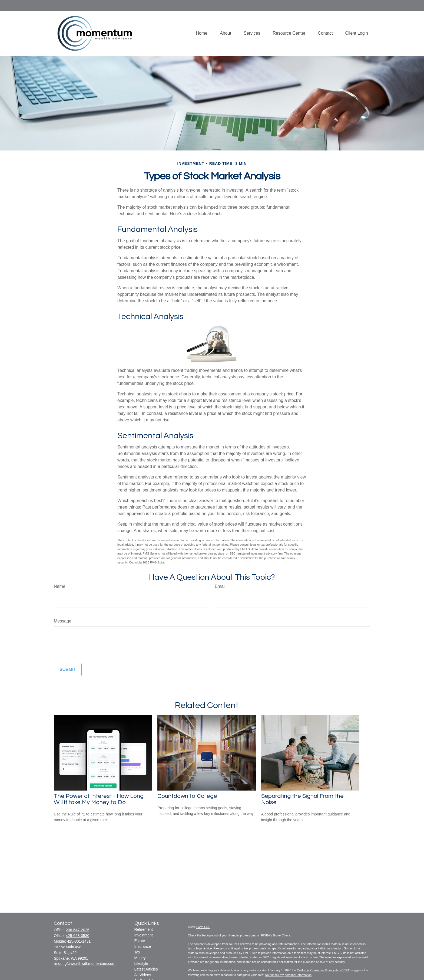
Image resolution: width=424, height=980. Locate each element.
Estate (140, 941)
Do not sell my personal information (288, 975)
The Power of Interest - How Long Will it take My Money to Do (99, 799)
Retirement (144, 929)
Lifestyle (141, 963)
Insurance (143, 946)
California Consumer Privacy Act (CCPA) (324, 970)
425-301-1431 (79, 941)
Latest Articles (146, 969)
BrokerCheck (281, 935)
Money (140, 958)
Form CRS (203, 927)
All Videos (143, 975)
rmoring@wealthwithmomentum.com (85, 963)
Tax (137, 952)
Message (63, 621)
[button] (202, 33)
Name (60, 586)
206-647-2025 (77, 930)
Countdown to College (187, 796)
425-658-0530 (77, 936)
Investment (144, 935)
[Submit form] (68, 670)
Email (220, 586)
